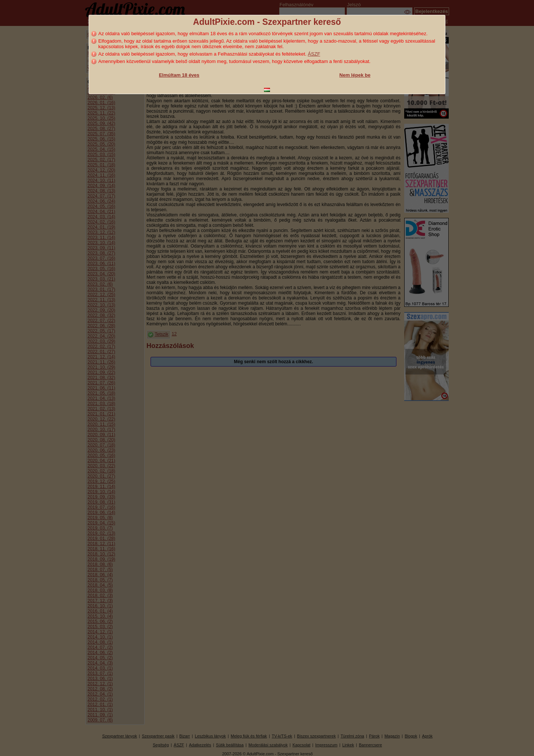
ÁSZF (314, 54)
